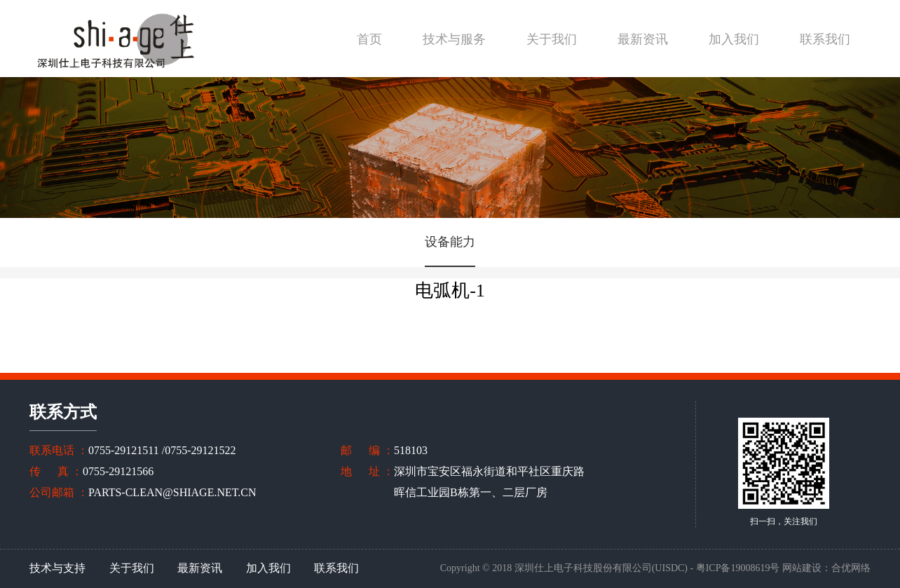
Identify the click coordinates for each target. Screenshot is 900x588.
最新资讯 (643, 39)
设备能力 (450, 242)
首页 (369, 39)
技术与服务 (454, 39)
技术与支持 (57, 568)
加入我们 (734, 39)
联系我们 (825, 39)
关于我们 (552, 39)
